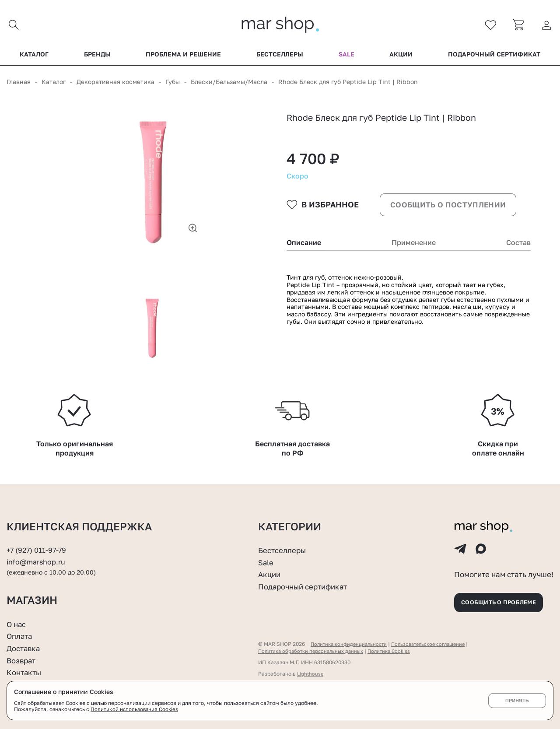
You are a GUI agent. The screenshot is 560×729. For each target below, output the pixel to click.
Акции (401, 56)
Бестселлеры (280, 56)
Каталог (34, 56)
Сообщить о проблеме (503, 596)
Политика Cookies (398, 646)
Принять (517, 701)
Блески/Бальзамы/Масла (229, 84)
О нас (17, 619)
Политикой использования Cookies (135, 710)
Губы (173, 84)
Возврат (22, 655)
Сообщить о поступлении (448, 217)
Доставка (25, 643)
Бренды (97, 56)
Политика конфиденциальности (351, 639)
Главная (19, 84)
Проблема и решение (183, 56)
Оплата (21, 631)
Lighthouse (311, 668)
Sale (346, 56)
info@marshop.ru (37, 551)
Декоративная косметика (115, 84)
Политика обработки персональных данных (314, 646)
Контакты (25, 667)
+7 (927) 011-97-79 (38, 540)
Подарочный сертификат (494, 56)
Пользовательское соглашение (437, 639)
